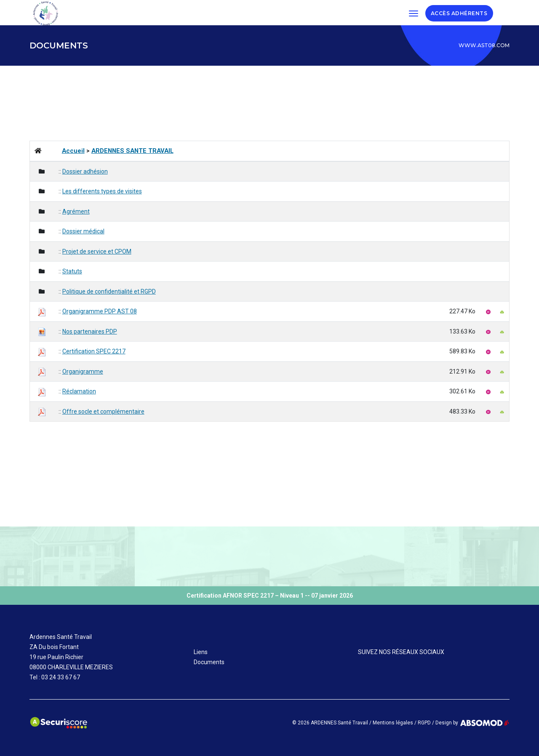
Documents (209, 662)
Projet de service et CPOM (97, 251)
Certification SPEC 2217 (94, 351)
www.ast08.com (484, 45)
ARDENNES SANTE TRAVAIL (132, 151)
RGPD (424, 723)
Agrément (76, 211)
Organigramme (83, 371)
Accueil (73, 151)
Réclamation (79, 391)
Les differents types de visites (102, 191)
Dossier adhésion (85, 171)
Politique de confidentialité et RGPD (109, 291)
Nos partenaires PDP (90, 331)
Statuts (72, 271)
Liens (201, 652)
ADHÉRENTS (471, 13)
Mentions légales (393, 723)
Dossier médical (83, 231)
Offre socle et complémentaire (103, 411)
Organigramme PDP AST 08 (100, 311)
